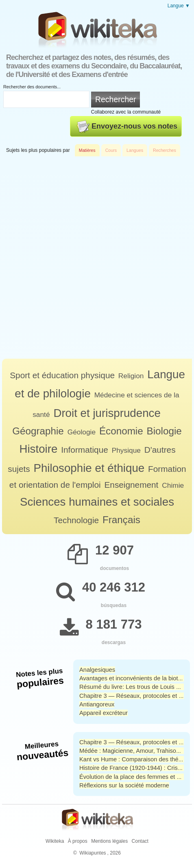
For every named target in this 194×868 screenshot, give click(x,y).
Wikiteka (55, 841)
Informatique (85, 450)
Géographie (38, 431)
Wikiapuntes (93, 853)
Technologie (76, 520)
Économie (121, 431)
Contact (140, 841)
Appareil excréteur (104, 713)
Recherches (165, 150)
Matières (87, 150)
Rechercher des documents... (32, 87)
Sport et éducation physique (62, 375)
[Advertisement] (97, 258)
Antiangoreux (97, 704)
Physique (126, 450)
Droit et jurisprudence (107, 413)
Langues (135, 150)
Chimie (173, 485)
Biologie (164, 431)
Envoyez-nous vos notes (127, 127)
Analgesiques (97, 670)
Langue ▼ (179, 6)
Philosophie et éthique (89, 468)
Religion (131, 376)
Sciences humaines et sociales (97, 502)
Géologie (82, 432)
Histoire (38, 449)
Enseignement (131, 485)
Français (121, 520)
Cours (111, 150)
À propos (78, 841)
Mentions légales (109, 841)
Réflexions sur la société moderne (124, 785)
